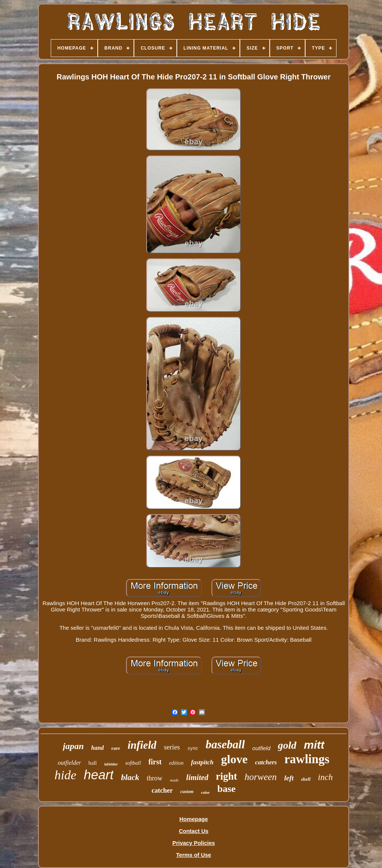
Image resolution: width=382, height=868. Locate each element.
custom (187, 792)
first (155, 762)
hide (65, 775)
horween (261, 777)
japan (73, 746)
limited (197, 777)
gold (287, 745)
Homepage (194, 819)
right (227, 776)
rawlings (307, 759)
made (174, 780)
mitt (314, 745)
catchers (266, 762)
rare (116, 748)
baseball (225, 744)
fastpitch (202, 762)
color (206, 792)
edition (176, 763)
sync (193, 749)
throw (154, 778)
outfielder (69, 763)
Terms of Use (194, 855)
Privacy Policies (194, 843)
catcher (162, 790)
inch (325, 777)
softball (133, 763)
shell (306, 779)
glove (234, 759)
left (289, 778)
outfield (261, 748)
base (227, 789)
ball (93, 763)
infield (142, 745)
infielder (111, 764)
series (172, 747)
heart (99, 775)
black (130, 777)
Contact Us (193, 831)
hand (98, 748)
